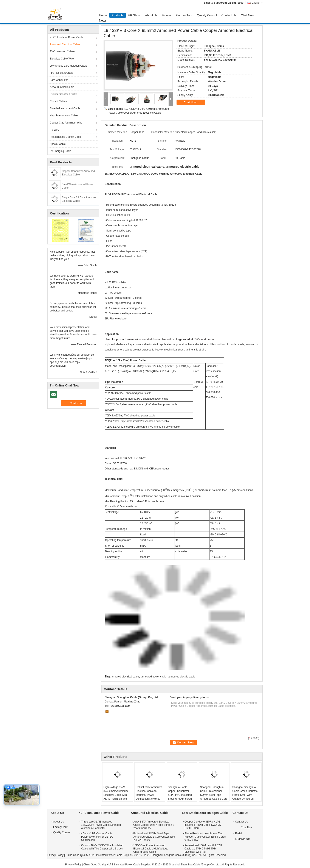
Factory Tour (184, 15)
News (103, 20)
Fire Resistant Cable (61, 73)
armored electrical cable (125, 677)
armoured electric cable (182, 677)
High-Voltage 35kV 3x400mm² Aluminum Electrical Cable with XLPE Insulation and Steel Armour (116, 795)
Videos (167, 15)
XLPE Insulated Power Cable (66, 37)
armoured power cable (154, 677)
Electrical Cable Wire (62, 59)
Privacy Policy (55, 855)
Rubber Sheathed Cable (64, 94)
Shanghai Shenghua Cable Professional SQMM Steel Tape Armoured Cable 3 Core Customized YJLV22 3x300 (214, 797)
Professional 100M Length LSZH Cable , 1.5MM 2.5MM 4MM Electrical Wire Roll (203, 849)
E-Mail (239, 834)
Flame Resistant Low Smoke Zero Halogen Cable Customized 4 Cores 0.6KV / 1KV (205, 837)
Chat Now (247, 15)
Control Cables (58, 101)
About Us (151, 15)
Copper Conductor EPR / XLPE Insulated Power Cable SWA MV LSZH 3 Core (203, 825)
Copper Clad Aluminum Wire (66, 123)
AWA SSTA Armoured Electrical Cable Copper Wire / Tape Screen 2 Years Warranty (154, 825)
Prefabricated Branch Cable (66, 137)
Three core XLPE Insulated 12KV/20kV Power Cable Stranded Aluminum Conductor (101, 825)
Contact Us (229, 15)
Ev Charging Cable (61, 151)
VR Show (134, 15)
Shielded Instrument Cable (65, 108)
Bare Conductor (59, 80)
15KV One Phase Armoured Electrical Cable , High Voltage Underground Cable (151, 849)
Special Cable (58, 144)
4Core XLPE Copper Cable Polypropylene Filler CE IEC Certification (97, 837)
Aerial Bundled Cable (62, 87)
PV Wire (54, 130)
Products (117, 15)
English (257, 3)
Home (103, 15)
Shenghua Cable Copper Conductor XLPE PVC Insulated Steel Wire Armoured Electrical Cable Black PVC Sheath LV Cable (181, 797)
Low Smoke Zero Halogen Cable (68, 66)
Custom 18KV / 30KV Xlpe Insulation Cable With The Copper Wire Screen (102, 847)
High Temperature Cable (64, 116)
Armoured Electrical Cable (65, 44)
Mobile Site (243, 839)
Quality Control (207, 15)
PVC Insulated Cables (62, 52)
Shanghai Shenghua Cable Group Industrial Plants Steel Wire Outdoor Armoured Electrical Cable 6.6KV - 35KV (246, 797)
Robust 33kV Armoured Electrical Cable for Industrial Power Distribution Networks (149, 793)
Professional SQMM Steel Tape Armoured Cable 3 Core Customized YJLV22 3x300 (154, 837)
